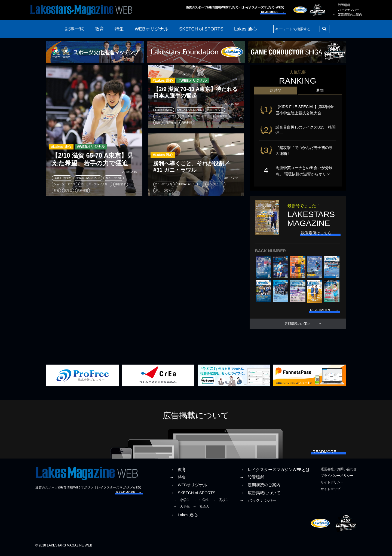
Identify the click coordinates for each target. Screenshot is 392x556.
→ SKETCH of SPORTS (192, 495)
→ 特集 (178, 480)
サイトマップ (330, 491)
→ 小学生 (182, 502)
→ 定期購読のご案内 (347, 14)
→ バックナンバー (346, 10)
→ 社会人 (201, 509)
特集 (119, 29)
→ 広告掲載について (260, 495)
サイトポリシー (332, 485)
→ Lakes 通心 (183, 517)
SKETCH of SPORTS (201, 29)
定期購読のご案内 (298, 326)
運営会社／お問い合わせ (339, 472)
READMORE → (273, 12)
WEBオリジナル (152, 29)
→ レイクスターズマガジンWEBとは (275, 472)
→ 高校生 (220, 502)
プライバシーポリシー (337, 478)
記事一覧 (75, 29)
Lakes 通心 (246, 29)
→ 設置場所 (341, 5)
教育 (99, 29)
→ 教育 (178, 472)
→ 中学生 (201, 502)
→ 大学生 (182, 509)
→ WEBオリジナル (188, 487)
